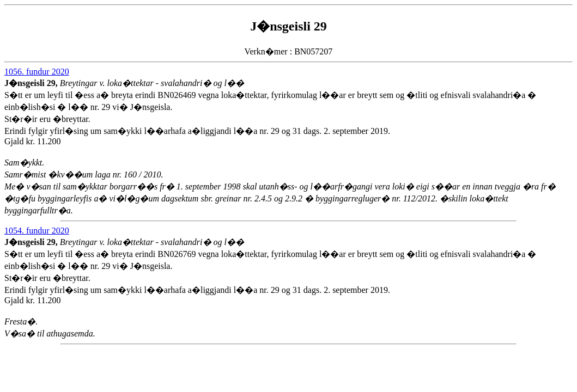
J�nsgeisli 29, (32, 83)
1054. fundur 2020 (37, 231)
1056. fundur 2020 (37, 72)
